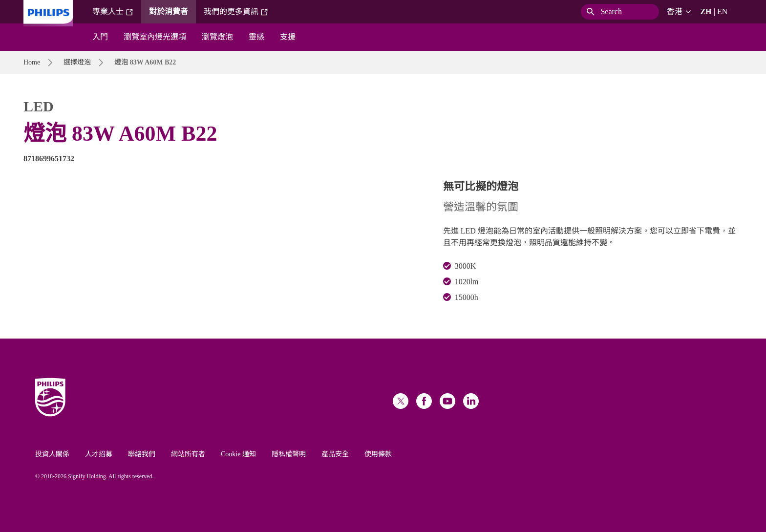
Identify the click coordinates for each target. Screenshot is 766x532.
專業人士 (113, 12)
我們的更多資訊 (236, 12)
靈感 (256, 37)
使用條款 (378, 454)
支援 (288, 37)
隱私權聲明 (289, 454)
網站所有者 (188, 454)
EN (722, 11)
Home (32, 62)
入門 (100, 37)
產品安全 (335, 454)
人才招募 (99, 454)
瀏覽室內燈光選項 (155, 37)
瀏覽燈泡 (217, 37)
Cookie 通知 (238, 454)
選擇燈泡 (77, 62)
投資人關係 (52, 454)
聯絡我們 (142, 454)
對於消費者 (169, 11)
